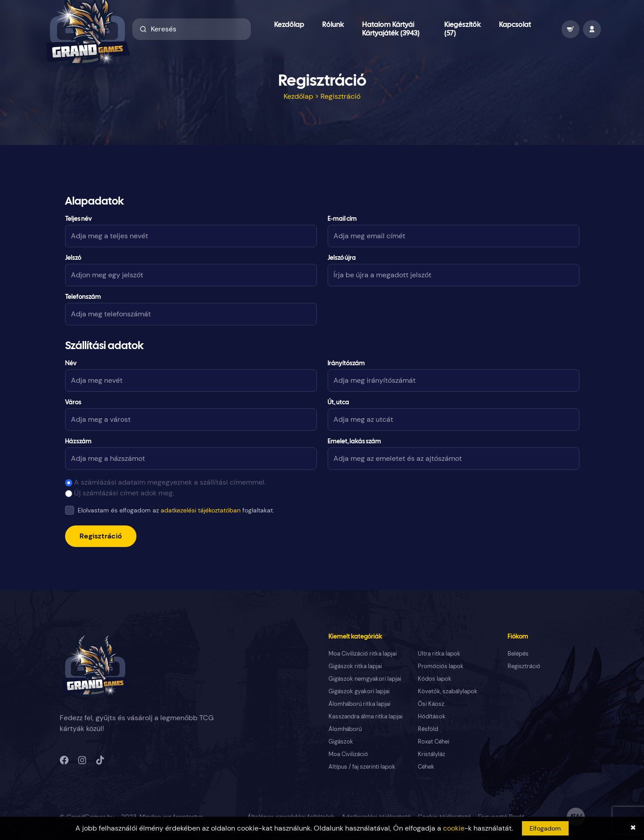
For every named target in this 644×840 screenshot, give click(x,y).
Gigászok (341, 742)
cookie (454, 828)
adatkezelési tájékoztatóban (201, 510)
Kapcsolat (515, 25)
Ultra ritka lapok (439, 654)
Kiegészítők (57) (463, 29)
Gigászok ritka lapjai (355, 666)
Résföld (428, 729)
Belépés (518, 654)
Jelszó (73, 258)
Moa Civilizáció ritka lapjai (363, 654)
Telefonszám (83, 297)
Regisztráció (101, 536)
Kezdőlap (289, 25)
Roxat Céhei (434, 742)
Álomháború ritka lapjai (359, 704)
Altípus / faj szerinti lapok (362, 767)
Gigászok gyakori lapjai (359, 691)
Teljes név (79, 219)
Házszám (78, 442)
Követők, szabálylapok (448, 691)
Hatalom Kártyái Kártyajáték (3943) (391, 29)
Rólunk (333, 25)
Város (73, 403)
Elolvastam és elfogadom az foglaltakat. (176, 510)
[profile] (592, 29)
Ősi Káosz (431, 704)
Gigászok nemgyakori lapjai (365, 679)
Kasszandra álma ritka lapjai (366, 716)
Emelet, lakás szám (354, 442)
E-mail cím (342, 219)
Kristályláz (432, 754)
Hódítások (432, 716)
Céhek (426, 767)
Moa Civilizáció (348, 754)
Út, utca (338, 403)
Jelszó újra (342, 258)
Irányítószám (346, 364)
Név (71, 364)
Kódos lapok (435, 679)
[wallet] (570, 29)
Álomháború (345, 729)
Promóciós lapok (441, 666)
